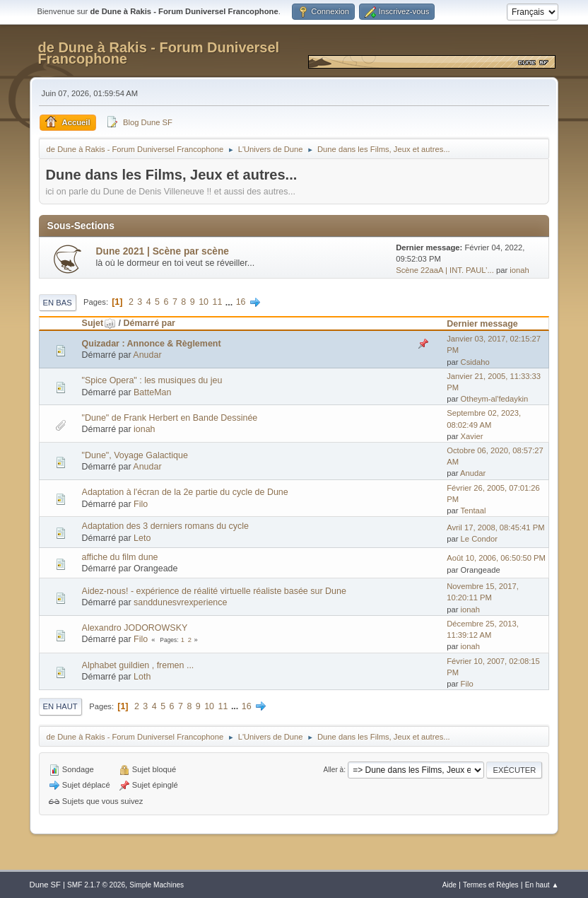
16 (241, 302)
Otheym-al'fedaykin (495, 399)
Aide (449, 885)
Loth (142, 677)
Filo (141, 504)
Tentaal (473, 511)
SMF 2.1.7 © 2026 (96, 885)
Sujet (99, 323)
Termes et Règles (491, 885)
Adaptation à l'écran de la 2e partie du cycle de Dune (185, 492)
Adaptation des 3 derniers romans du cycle (165, 526)
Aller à (334, 770)
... (230, 302)
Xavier (472, 436)
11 (217, 302)
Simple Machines (157, 885)
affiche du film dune (120, 557)
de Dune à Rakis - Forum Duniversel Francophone (159, 53)
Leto (142, 538)
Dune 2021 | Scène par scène (163, 251)
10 (204, 302)
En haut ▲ (542, 885)
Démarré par (149, 323)
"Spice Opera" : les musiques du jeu (152, 380)
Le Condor (479, 539)
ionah (519, 270)
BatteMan (152, 392)
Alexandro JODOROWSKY (135, 628)
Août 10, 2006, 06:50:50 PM (496, 558)
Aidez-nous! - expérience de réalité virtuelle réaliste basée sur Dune (214, 591)
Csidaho (475, 362)
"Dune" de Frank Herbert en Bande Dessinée (170, 418)
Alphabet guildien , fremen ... (138, 665)
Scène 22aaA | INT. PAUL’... (445, 270)
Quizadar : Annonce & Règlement (152, 344)
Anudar (147, 355)
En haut (60, 706)
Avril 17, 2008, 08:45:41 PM (495, 527)
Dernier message (482, 324)
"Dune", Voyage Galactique (135, 455)
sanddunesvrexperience (180, 602)
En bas (58, 303)
